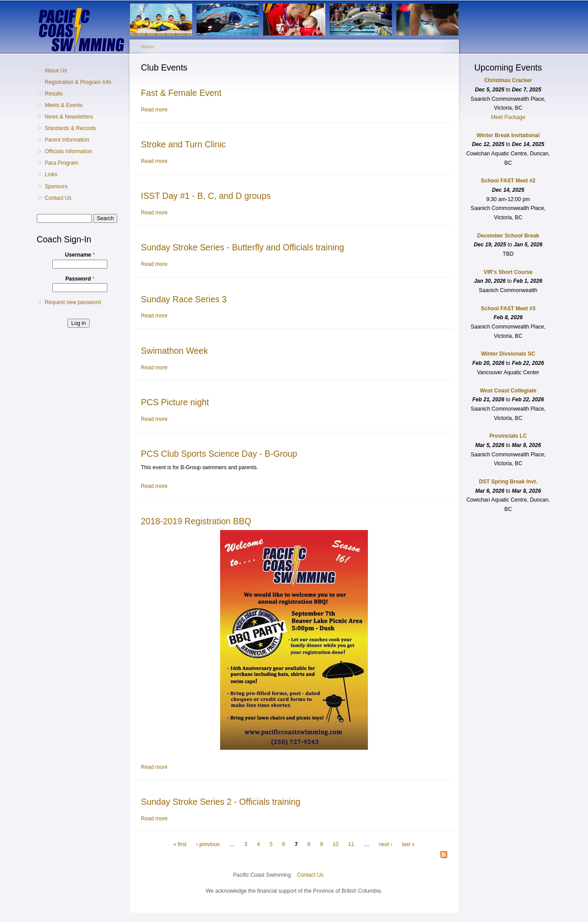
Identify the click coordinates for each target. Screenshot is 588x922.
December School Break (508, 236)
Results (54, 94)
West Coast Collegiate (508, 391)
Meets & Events (64, 105)
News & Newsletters (69, 117)
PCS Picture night (175, 402)
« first (180, 844)
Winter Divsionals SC (508, 354)
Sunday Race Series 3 (184, 299)
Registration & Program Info (78, 82)
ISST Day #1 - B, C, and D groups (206, 196)
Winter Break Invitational (508, 135)
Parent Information (67, 140)
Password (80, 279)
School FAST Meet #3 (508, 309)
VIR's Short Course (508, 272)
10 (335, 844)
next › (385, 844)
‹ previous (208, 844)
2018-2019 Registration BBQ (196, 521)
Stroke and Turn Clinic (184, 144)
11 (351, 844)
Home (148, 47)
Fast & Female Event (182, 93)
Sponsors (56, 186)
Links (51, 174)
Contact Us (58, 198)
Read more (154, 110)
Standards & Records (71, 128)
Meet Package (508, 117)
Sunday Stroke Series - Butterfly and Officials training (243, 247)
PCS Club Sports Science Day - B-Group (219, 454)
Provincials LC (508, 436)
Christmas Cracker (508, 80)
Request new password (73, 302)
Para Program (62, 163)
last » (408, 844)
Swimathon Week (175, 351)
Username (80, 255)
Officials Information (69, 151)
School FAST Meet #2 (508, 181)
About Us (56, 71)
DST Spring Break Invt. (508, 482)
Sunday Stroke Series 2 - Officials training (221, 802)
